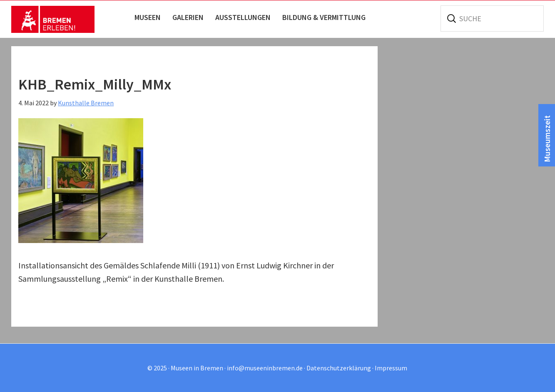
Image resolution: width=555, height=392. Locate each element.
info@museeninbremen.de (265, 368)
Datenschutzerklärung (339, 368)
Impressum (391, 368)
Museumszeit (547, 138)
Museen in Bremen (53, 19)
